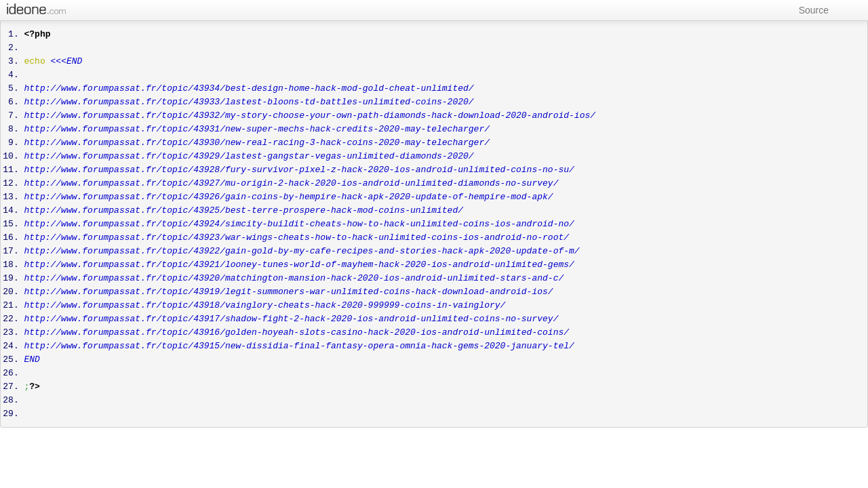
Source (808, 10)
